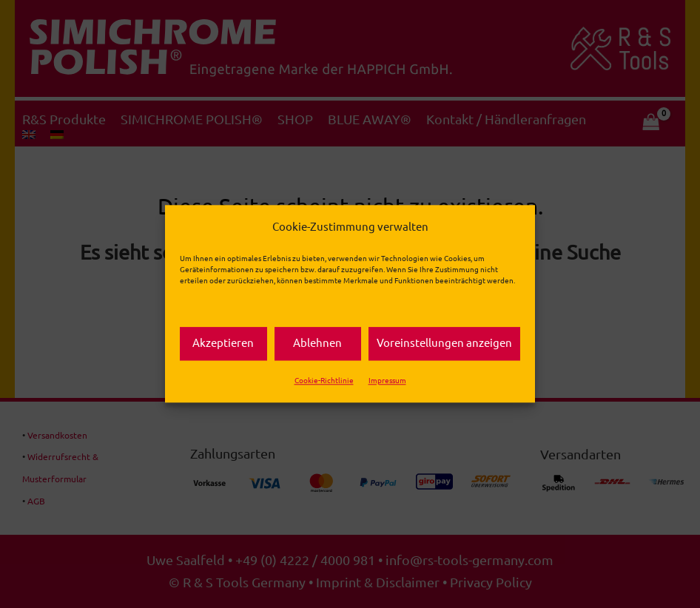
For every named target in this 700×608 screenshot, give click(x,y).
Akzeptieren (223, 344)
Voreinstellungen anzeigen (444, 344)
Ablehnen (317, 344)
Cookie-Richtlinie (324, 381)
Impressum (387, 381)
